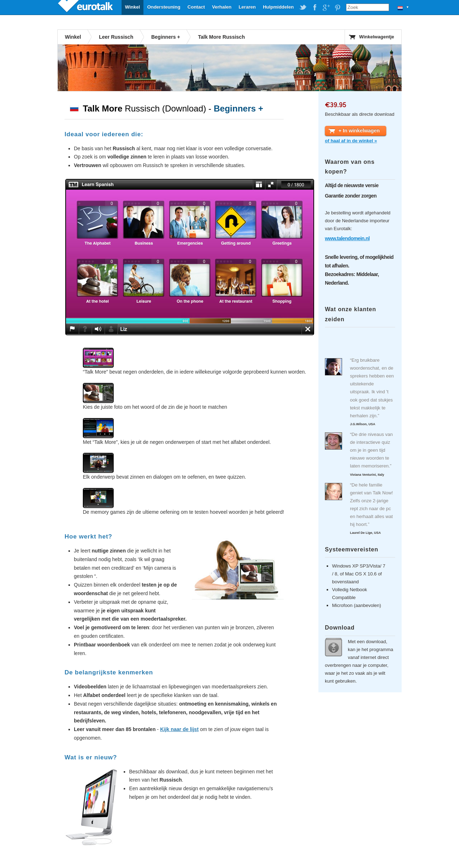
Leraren (247, 7)
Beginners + (166, 37)
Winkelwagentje (377, 37)
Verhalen (222, 7)
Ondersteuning (164, 7)
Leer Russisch (116, 37)
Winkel (133, 7)
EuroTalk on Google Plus (326, 8)
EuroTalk (86, 7)
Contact (196, 7)
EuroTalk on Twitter (303, 8)
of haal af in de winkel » (351, 141)
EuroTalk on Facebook (314, 8)
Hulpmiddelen (278, 7)
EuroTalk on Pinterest (337, 8)
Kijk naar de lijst (179, 729)
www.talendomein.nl (347, 238)
